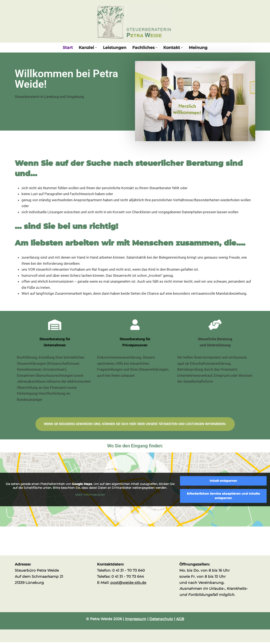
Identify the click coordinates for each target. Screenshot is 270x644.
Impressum (136, 621)
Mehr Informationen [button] (90, 497)
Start (68, 48)
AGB (180, 621)
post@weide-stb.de (128, 584)
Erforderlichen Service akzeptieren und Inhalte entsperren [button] (223, 498)
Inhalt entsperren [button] (223, 483)
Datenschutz (161, 621)
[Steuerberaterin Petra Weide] (135, 21)
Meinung (198, 48)
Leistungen (115, 48)
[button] (96, 48)
